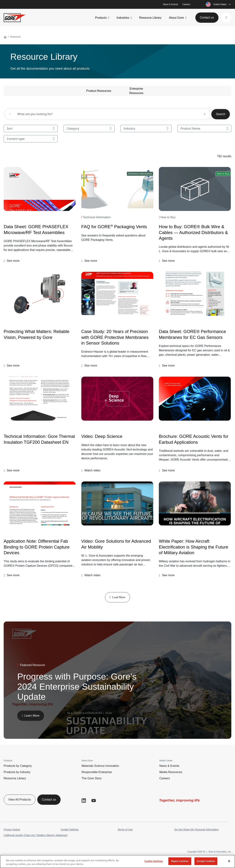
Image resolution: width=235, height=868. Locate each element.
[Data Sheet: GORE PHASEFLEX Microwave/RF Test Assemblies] (40, 189)
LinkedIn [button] (84, 801)
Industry (146, 128)
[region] (117, 861)
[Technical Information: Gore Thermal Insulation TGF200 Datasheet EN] (40, 399)
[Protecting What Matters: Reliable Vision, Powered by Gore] (40, 294)
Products (101, 18)
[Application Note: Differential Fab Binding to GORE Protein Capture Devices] (40, 503)
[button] (226, 18)
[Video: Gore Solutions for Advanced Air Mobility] (117, 544)
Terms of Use (125, 830)
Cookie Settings (70, 830)
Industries (123, 18)
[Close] (229, 861)
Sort (31, 128)
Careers (186, 4)
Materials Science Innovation (100, 766)
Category (89, 128)
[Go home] (5, 37)
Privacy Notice (12, 830)
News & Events (170, 4)
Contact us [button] (207, 18)
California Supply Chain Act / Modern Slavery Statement (36, 835)
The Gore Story (92, 778)
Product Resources (99, 91)
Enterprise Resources (136, 91)
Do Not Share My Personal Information (196, 830)
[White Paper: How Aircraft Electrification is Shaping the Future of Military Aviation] (195, 503)
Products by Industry (17, 772)
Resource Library (150, 18)
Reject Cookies (180, 861)
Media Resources (171, 772)
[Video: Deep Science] (117, 399)
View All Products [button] (20, 800)
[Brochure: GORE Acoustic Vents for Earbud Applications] (195, 399)
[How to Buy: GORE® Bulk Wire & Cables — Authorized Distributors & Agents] (195, 189)
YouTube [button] (94, 801)
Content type (31, 139)
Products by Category (18, 766)
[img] (40, 189)
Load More (117, 597)
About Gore (176, 18)
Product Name (204, 128)
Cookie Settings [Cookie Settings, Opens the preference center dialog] (154, 861)
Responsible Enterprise (97, 772)
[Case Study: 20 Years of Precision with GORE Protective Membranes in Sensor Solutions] (117, 294)
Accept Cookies (206, 861)
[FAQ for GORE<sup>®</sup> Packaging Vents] (117, 189)
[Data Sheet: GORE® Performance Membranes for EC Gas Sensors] (195, 294)
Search (221, 114)
